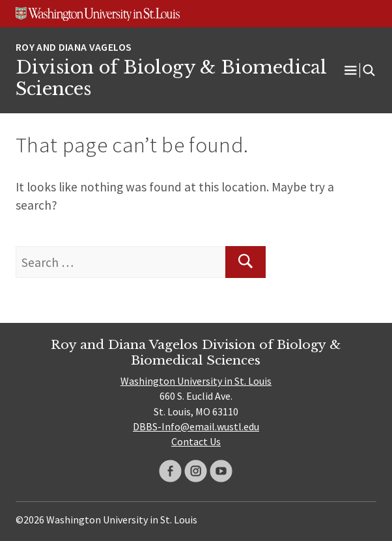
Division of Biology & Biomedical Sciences (171, 78)
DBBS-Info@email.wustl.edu (196, 426)
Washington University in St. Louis (196, 381)
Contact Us (196, 441)
